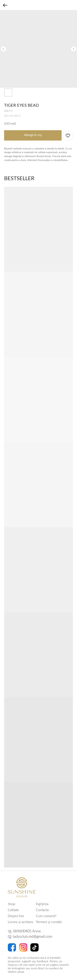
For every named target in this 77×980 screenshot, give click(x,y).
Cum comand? (46, 916)
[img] (22, 887)
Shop (11, 904)
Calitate (13, 910)
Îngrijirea (42, 904)
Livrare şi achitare (20, 922)
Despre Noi (16, 916)
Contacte (42, 910)
